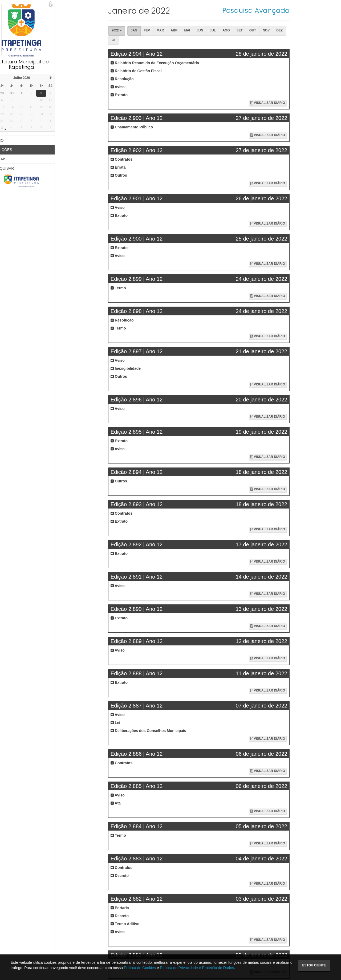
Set (228, 40)
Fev (136, 40)
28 (281, 40)
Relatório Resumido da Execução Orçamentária (163, 63)
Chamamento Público (140, 127)
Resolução (130, 79)
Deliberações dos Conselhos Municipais (157, 731)
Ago (215, 40)
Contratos (130, 159)
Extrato (127, 95)
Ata (124, 803)
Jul (202, 40)
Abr (163, 40)
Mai (176, 40)
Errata (126, 167)
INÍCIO (10, 140)
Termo (127, 288)
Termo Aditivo (133, 924)
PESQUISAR (15, 168)
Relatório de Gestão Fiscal (144, 71)
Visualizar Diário (269, 103)
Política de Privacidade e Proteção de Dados (197, 968)
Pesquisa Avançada (258, 10)
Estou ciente (314, 965)
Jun (189, 40)
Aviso (126, 87)
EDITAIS (11, 159)
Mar (149, 40)
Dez (269, 40)
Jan (123, 40)
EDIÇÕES (14, 150)
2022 (125, 30)
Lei (124, 723)
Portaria (128, 908)
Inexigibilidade (134, 368)
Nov (255, 40)
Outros (127, 175)
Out (242, 40)
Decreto (128, 876)
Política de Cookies (140, 968)
